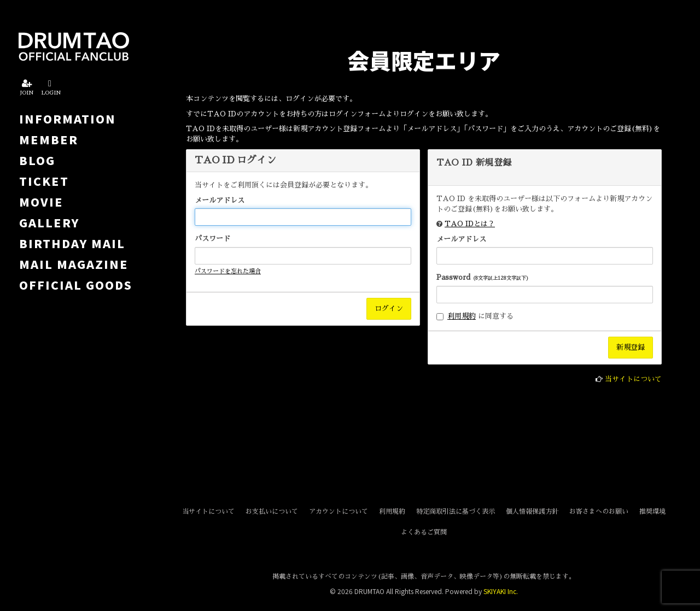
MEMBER (49, 139)
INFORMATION (68, 119)
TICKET (44, 181)
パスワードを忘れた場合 (228, 271)
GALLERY (49, 222)
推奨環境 (652, 512)
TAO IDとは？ (470, 224)
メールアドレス (220, 200)
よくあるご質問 (424, 532)
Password (483, 277)
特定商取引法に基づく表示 (456, 512)
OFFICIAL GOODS (76, 285)
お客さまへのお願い (599, 512)
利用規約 (462, 316)
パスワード (212, 239)
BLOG (37, 160)
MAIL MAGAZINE (74, 264)
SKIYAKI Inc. (501, 591)
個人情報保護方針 (532, 512)
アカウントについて (339, 512)
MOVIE (41, 202)
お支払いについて (272, 512)
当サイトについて (633, 379)
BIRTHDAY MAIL (72, 243)
